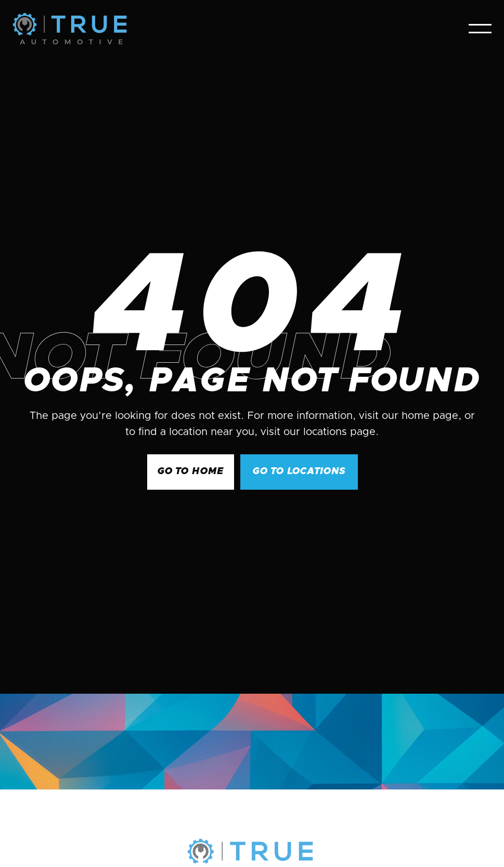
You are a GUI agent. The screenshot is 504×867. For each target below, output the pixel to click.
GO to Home (191, 471)
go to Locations (299, 471)
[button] (480, 29)
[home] (70, 29)
